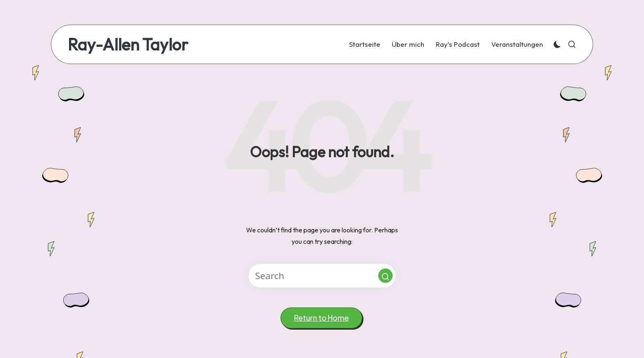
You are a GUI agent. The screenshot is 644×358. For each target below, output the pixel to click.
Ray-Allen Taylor (128, 44)
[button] (385, 276)
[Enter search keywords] (322, 276)
